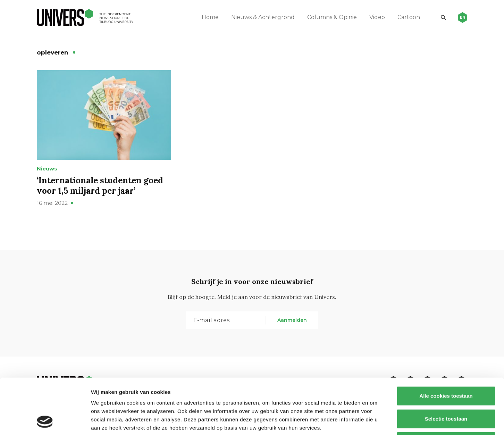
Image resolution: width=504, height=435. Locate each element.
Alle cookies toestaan (446, 344)
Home (210, 17)
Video (377, 17)
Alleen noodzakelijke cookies (446, 389)
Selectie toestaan (446, 367)
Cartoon (409, 17)
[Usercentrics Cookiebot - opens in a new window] (45, 421)
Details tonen (375, 421)
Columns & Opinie (332, 17)
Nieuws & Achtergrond (263, 17)
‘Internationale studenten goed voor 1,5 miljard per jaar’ (100, 186)
